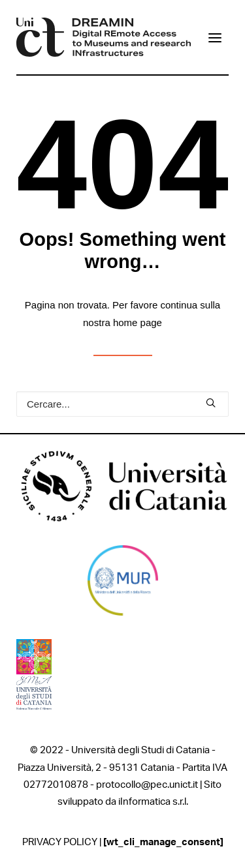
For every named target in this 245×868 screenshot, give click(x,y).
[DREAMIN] (104, 37)
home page (138, 322)
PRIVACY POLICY (60, 842)
